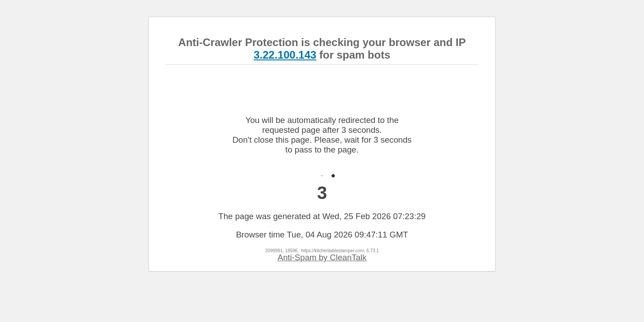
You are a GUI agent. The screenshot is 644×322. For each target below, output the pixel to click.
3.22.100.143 (285, 55)
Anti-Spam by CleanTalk (322, 257)
